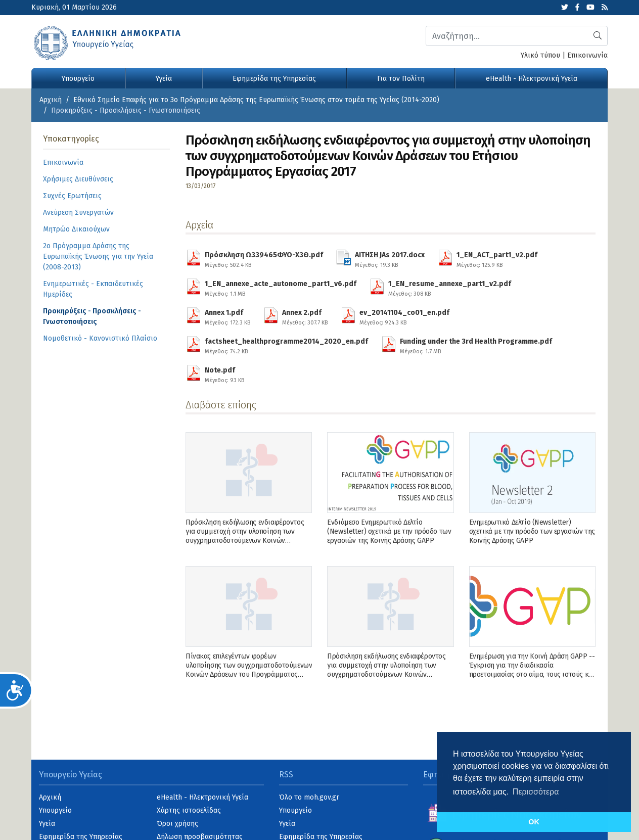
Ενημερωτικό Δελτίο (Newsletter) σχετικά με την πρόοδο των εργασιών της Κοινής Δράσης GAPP (532, 531)
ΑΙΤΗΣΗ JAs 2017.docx (390, 258)
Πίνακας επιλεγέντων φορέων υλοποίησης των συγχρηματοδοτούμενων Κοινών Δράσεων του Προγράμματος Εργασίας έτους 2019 (249, 670)
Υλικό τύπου (540, 55)
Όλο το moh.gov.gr (309, 797)
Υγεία (164, 79)
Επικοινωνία (587, 55)
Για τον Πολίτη (401, 79)
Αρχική (51, 100)
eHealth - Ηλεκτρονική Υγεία (532, 79)
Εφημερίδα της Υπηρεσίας (274, 79)
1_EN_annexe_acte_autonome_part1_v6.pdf (281, 287)
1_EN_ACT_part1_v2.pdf (497, 258)
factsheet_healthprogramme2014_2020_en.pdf (286, 345)
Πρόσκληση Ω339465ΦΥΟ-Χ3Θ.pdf (264, 258)
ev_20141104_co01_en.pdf (404, 316)
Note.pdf (224, 374)
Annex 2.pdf (305, 316)
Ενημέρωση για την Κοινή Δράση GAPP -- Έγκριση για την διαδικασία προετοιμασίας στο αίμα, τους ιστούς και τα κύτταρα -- (532, 670)
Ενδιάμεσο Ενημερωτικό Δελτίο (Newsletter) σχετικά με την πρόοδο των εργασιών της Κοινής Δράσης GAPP (389, 531)
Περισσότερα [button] (536, 792)
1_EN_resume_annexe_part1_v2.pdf (450, 287)
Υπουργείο (78, 79)
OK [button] (534, 822)
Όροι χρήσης (177, 824)
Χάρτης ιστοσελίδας (189, 810)
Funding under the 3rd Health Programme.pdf (476, 345)
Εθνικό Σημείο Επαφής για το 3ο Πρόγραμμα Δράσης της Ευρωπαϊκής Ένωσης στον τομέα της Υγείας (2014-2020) (256, 100)
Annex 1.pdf (227, 316)
